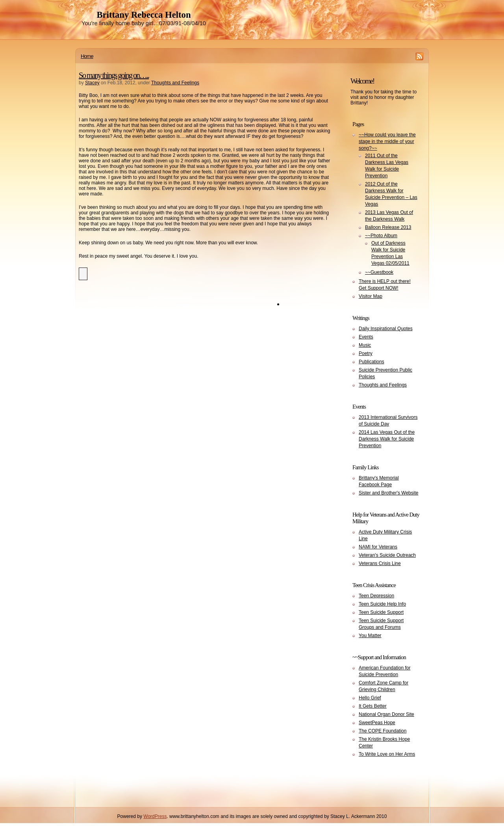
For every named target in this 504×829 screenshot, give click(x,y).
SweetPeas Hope (377, 723)
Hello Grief (370, 698)
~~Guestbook (379, 272)
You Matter (370, 636)
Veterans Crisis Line (380, 563)
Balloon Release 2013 (388, 227)
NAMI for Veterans (378, 547)
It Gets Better (373, 706)
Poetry (366, 353)
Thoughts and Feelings (175, 83)
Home (87, 56)
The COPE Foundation (383, 731)
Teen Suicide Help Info (382, 604)
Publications (372, 362)
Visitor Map (371, 296)
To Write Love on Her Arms (387, 754)
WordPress (155, 816)
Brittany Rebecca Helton (144, 15)
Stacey (92, 83)
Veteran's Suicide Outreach (387, 555)
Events (366, 337)
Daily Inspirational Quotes (386, 329)
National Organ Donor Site (386, 714)
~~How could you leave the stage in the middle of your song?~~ (387, 141)
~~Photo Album (381, 236)
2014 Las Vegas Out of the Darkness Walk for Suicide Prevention (387, 439)
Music (365, 345)
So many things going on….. (114, 75)
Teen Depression (376, 596)
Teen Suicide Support (381, 612)
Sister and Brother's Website (388, 493)
